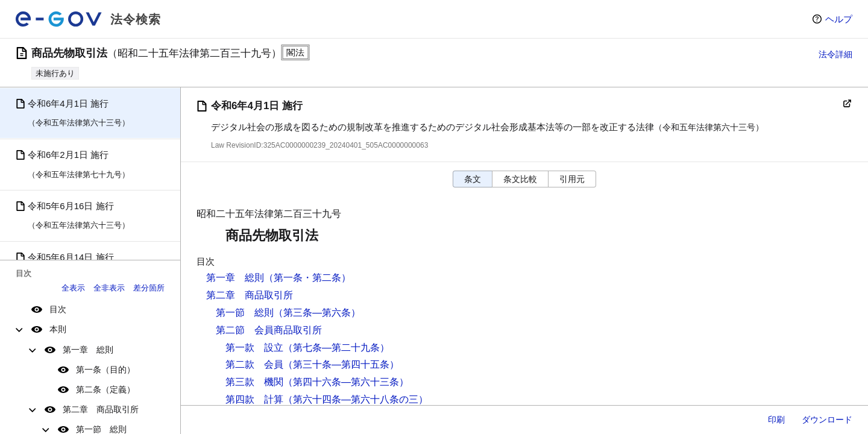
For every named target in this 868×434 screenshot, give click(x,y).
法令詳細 (835, 54)
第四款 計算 (254, 399)
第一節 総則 (245, 313)
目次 (58, 309)
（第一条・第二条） (307, 278)
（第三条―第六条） (317, 313)
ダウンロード (827, 420)
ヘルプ (839, 19)
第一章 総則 (88, 350)
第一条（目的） (105, 370)
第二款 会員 (254, 364)
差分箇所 (149, 288)
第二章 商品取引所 (101, 409)
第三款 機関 (254, 382)
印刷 (776, 420)
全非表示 (109, 288)
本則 (58, 329)
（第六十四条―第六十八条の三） (356, 399)
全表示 (73, 288)
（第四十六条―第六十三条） (346, 382)
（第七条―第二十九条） (336, 348)
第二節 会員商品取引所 (269, 330)
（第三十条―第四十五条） (341, 364)
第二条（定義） (105, 389)
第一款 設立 (254, 348)
